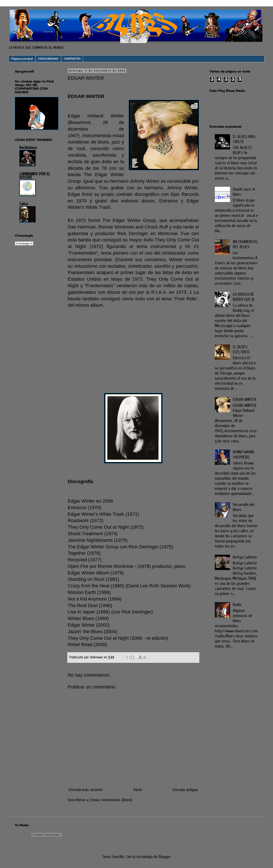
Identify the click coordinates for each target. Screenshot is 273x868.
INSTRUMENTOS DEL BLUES (245, 244)
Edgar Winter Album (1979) (96, 573)
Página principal (22, 59)
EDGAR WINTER (245, 399)
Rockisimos (28, 148)
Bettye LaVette (245, 557)
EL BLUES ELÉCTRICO (241, 349)
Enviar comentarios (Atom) (111, 800)
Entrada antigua (185, 790)
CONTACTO (72, 59)
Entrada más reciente (86, 790)
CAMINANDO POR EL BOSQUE (35, 176)
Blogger (164, 857)
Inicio (138, 790)
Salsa (24, 204)
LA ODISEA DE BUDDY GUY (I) (244, 297)
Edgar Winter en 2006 (90, 501)
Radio (237, 605)
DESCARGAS (48, 59)
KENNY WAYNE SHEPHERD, (244, 455)
